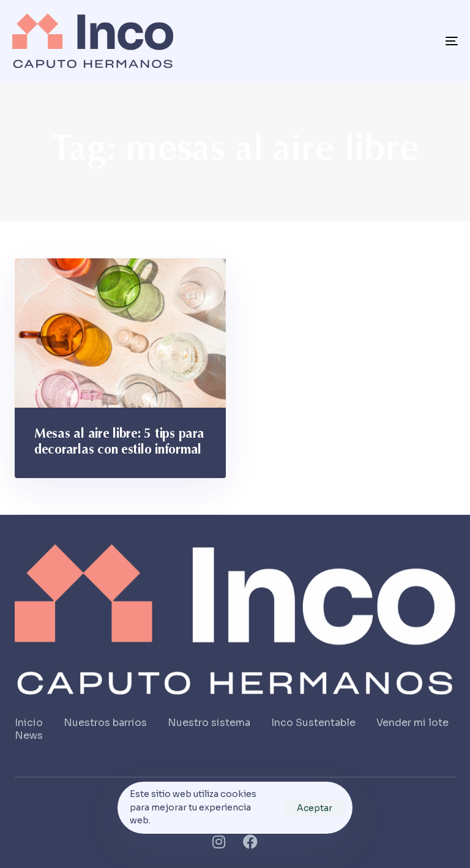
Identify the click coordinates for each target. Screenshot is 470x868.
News (29, 735)
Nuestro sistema (209, 723)
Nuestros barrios (105, 723)
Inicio (29, 723)
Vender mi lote (412, 723)
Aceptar (315, 808)
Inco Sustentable (313, 723)
